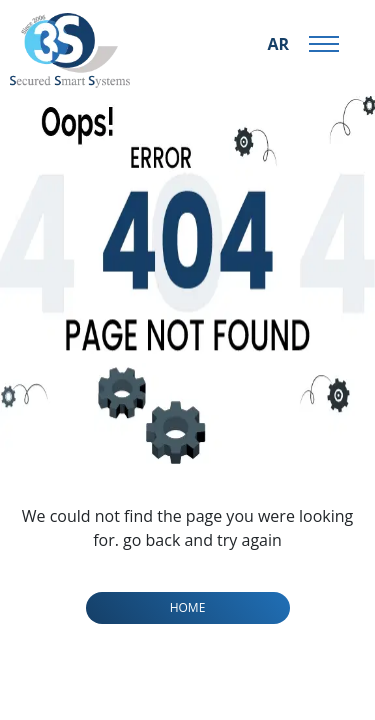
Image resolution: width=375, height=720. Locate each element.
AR (278, 44)
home (188, 607)
